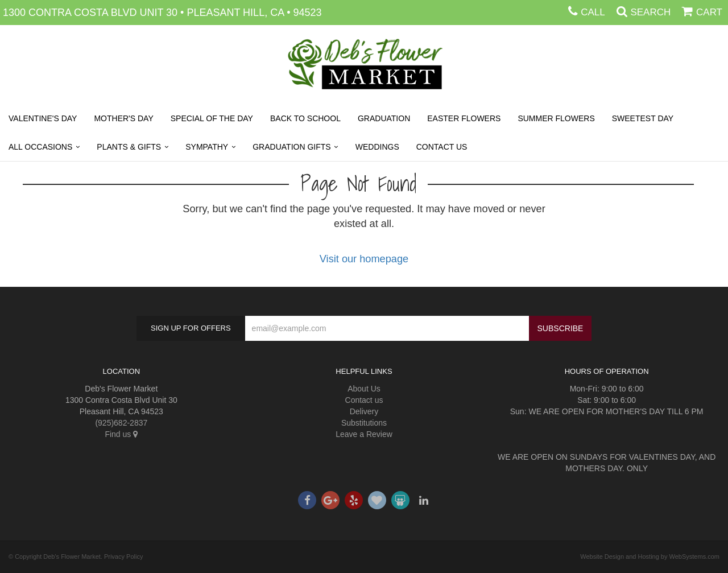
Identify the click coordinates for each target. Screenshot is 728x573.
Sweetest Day (643, 118)
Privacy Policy (123, 556)
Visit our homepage (364, 259)
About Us (364, 389)
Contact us (364, 400)
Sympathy (207, 147)
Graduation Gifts (291, 147)
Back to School (305, 118)
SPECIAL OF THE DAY (212, 118)
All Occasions (40, 147)
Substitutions (364, 423)
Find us (121, 434)
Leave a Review (364, 434)
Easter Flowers (464, 118)
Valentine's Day (43, 118)
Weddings (377, 147)
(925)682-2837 (121, 423)
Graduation (384, 118)
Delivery (364, 411)
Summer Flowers (556, 118)
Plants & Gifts (129, 147)
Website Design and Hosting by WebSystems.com (650, 556)
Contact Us (442, 147)
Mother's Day (123, 118)
